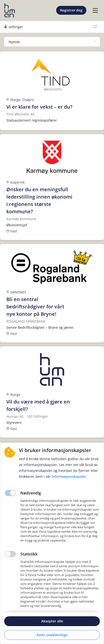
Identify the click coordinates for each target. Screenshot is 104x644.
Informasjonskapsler (69, 476)
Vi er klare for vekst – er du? (39, 107)
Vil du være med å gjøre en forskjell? (38, 405)
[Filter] (95, 27)
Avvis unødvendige (52, 635)
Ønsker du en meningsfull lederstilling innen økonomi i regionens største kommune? (39, 200)
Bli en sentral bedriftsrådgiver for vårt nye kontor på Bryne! (35, 307)
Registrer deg (71, 10)
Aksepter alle (52, 621)
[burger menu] (95, 10)
